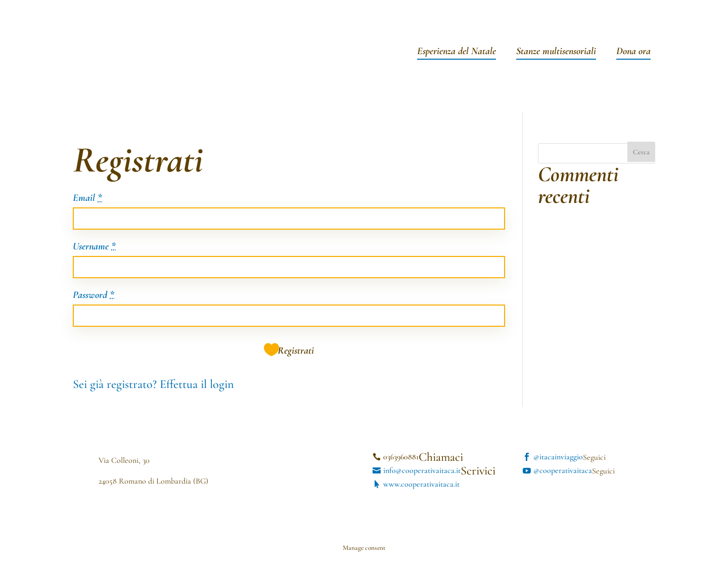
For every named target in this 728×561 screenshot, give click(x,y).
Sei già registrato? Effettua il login (153, 384)
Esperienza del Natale (457, 52)
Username (94, 247)
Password (94, 295)
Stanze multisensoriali (556, 52)
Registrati (296, 351)
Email (87, 198)
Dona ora (633, 52)
